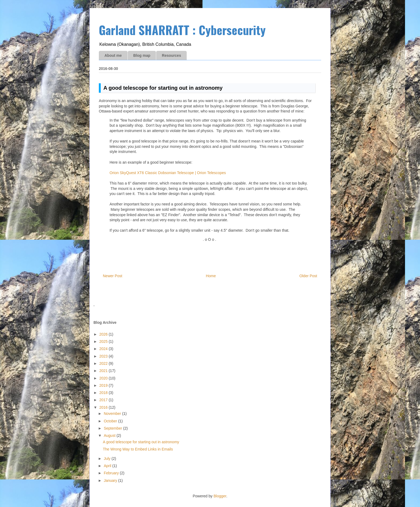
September (113, 428)
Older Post (308, 276)
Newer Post (112, 276)
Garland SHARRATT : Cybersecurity (182, 30)
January (111, 480)
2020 (104, 378)
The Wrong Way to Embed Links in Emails (138, 449)
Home (211, 276)
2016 (104, 407)
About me (113, 55)
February (112, 473)
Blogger (220, 496)
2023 (104, 356)
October (111, 421)
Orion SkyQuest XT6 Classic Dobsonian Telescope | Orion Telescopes (168, 173)
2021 (104, 371)
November (113, 414)
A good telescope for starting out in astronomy (141, 442)
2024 (104, 349)
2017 (104, 400)
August (110, 435)
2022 (104, 363)
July (108, 459)
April (108, 466)
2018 (104, 393)
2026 (104, 334)
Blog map (142, 55)
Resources (171, 55)
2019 (104, 385)
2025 (104, 341)
